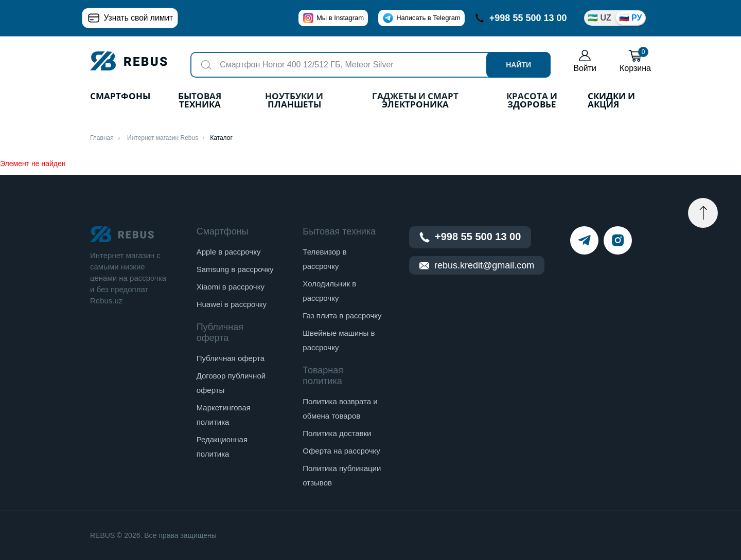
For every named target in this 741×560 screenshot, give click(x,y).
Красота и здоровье (532, 101)
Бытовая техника (200, 101)
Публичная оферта (231, 358)
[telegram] (584, 240)
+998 (521, 18)
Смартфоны (120, 97)
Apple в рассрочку (229, 252)
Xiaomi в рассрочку (231, 287)
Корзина (635, 61)
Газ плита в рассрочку (342, 315)
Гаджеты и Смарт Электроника (415, 101)
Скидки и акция (611, 101)
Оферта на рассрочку (341, 451)
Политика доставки (337, 433)
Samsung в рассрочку (235, 269)
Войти (585, 61)
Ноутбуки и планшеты (294, 101)
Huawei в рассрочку (232, 304)
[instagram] (618, 240)
